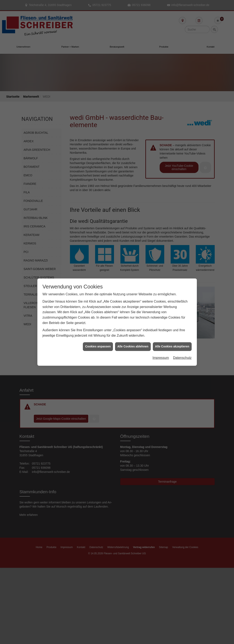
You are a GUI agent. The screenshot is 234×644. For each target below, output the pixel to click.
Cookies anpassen (98, 337)
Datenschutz (182, 348)
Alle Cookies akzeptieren (172, 337)
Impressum (161, 348)
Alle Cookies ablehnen (133, 337)
